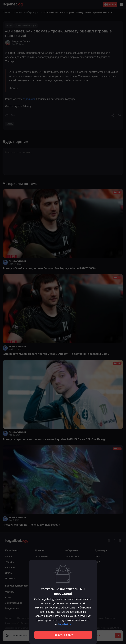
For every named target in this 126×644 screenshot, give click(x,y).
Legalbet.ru (64, 624)
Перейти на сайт (63, 635)
